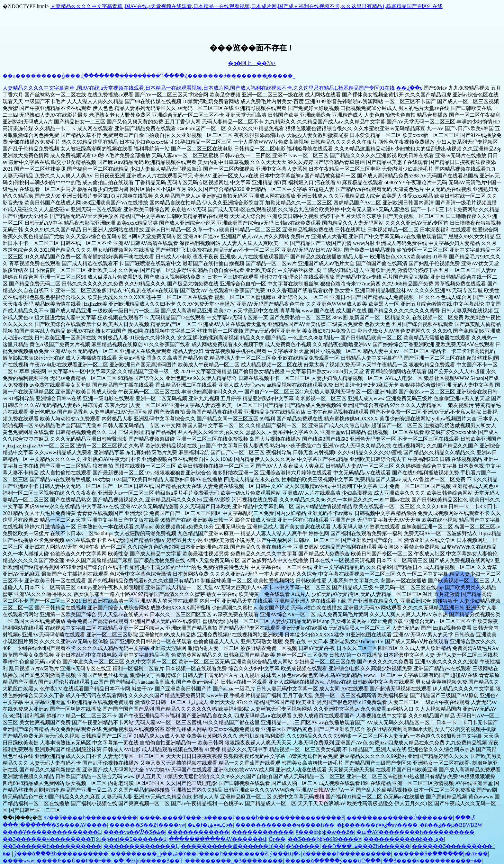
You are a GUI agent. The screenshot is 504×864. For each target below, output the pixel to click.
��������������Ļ (141, 846)
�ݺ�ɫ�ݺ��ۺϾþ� (210, 825)
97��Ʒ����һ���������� (90, 818)
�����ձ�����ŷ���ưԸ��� (333, 861)
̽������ (36, 825)
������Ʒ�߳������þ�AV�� (441, 854)
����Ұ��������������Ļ (52, 832)
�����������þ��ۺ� (404, 839)
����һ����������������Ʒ (290, 818)
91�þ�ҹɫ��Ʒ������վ (131, 839)
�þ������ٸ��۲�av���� (377, 825)
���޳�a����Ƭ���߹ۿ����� (186, 818)
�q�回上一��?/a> (252, 63)
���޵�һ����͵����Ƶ (233, 854)
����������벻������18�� (232, 846)
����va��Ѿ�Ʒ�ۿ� (134, 832)
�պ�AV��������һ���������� (415, 832)
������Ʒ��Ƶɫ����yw (147, 825)
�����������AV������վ (217, 839)
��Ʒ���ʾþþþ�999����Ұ (324, 839)
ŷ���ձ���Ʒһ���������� (61, 854)
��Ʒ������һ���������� (52, 846)
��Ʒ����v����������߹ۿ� (432, 861)
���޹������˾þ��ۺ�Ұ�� (153, 854)
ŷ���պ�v (285, 854)
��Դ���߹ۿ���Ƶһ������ (366, 846)
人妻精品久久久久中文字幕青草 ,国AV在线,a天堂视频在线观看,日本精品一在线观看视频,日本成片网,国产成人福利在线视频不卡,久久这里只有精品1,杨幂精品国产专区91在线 (247, 6)
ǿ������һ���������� (347, 854)
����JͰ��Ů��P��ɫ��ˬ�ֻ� (80, 861)
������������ (198, 832)
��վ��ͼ (409, 88)
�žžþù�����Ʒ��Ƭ (154, 861)
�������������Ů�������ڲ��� (411, 818)
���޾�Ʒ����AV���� (55, 825)
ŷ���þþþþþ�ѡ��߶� (325, 832)
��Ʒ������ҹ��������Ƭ (48, 839)
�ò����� (303, 846)
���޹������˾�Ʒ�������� (234, 861)
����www (18, 861)
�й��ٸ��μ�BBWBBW (451, 825)
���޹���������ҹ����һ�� (285, 825)
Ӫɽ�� (277, 839)
